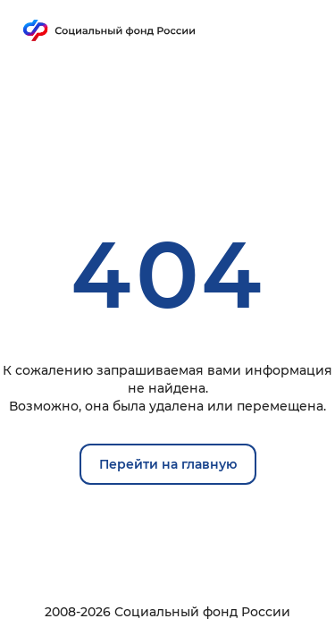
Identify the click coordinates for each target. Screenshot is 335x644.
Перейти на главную (168, 464)
